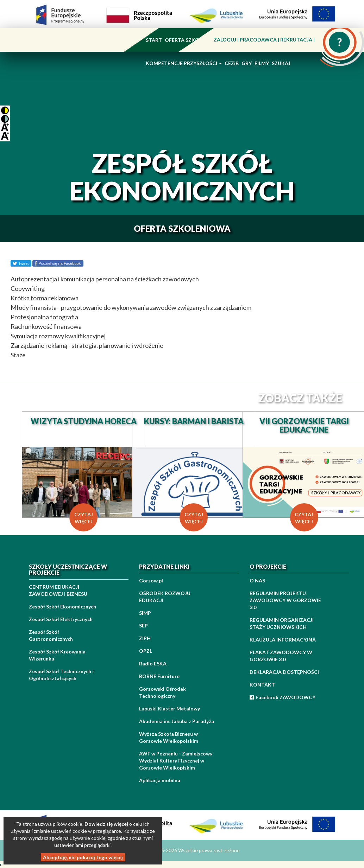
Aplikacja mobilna (160, 780)
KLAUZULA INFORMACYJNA (283, 640)
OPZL (146, 651)
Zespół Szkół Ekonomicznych (62, 607)
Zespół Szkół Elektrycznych (61, 619)
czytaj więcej (84, 518)
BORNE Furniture (159, 676)
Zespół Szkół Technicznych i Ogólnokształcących (61, 675)
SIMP (145, 613)
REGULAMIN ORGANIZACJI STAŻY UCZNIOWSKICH (282, 623)
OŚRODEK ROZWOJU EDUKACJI (165, 597)
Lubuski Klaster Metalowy (170, 709)
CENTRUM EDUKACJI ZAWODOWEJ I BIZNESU (58, 590)
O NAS (257, 580)
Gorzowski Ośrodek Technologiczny (162, 692)
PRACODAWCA (259, 40)
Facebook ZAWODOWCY (283, 697)
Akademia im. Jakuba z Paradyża (177, 721)
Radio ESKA (153, 663)
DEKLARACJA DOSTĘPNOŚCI (284, 672)
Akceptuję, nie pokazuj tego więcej (83, 857)
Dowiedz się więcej (106, 824)
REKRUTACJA (297, 40)
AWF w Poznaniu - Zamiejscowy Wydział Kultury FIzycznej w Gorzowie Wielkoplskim (176, 761)
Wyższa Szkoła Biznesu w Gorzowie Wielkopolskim (169, 737)
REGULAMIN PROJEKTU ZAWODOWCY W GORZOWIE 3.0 (285, 600)
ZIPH (145, 638)
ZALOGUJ (225, 40)
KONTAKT (262, 685)
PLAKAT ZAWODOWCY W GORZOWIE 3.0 (281, 656)
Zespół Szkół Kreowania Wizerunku (57, 655)
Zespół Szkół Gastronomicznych (51, 635)
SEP (143, 626)
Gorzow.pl (151, 580)
